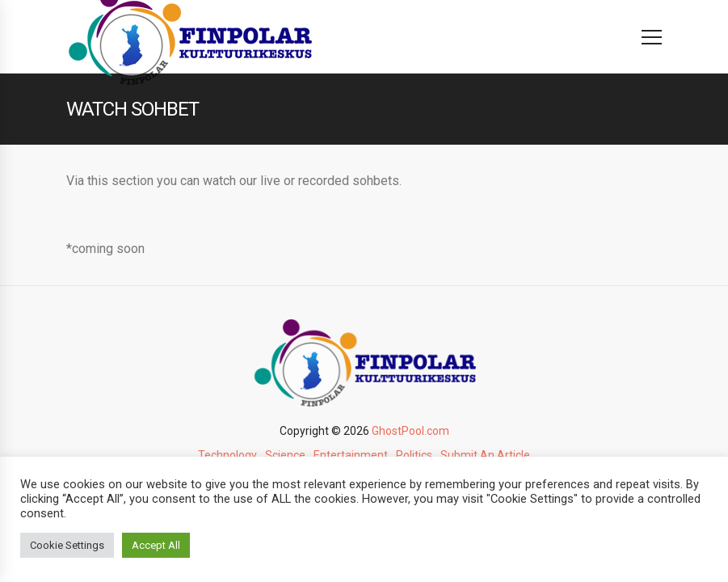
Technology (227, 455)
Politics (414, 455)
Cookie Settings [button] (67, 545)
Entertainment (351, 455)
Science (285, 455)
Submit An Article (485, 455)
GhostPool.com (410, 431)
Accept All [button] (156, 545)
